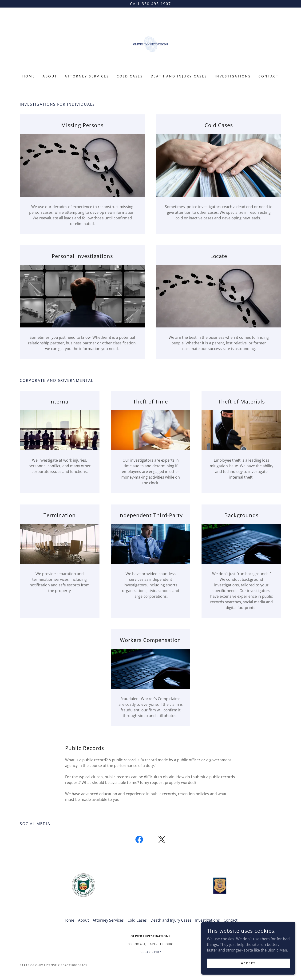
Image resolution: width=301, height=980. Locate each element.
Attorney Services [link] (87, 76)
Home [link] (29, 76)
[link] (150, 44)
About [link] (50, 76)
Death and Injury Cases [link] (179, 76)
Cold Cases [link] (130, 76)
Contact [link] (269, 76)
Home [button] (69, 920)
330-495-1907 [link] (150, 952)
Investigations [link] (233, 76)
